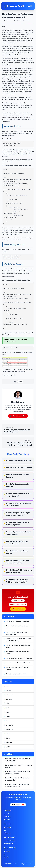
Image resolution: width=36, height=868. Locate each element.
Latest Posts (7, 827)
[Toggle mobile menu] (31, 6)
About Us (6, 814)
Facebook (7, 851)
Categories (7, 833)
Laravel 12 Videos (18, 601)
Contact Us (7, 817)
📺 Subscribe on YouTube (18, 416)
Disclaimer (7, 819)
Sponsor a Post (8, 844)
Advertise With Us (9, 841)
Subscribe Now (18, 609)
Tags (5, 830)
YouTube (6, 857)
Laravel (20, 382)
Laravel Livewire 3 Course (18, 605)
